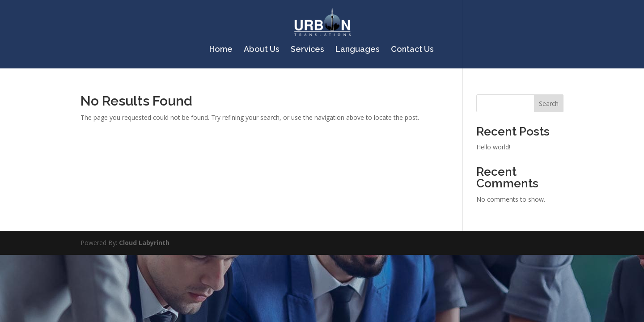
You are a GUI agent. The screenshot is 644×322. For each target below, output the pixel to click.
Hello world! (493, 147)
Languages (358, 50)
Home (221, 50)
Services (307, 50)
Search (549, 104)
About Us (262, 50)
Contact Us (412, 50)
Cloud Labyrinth (144, 243)
